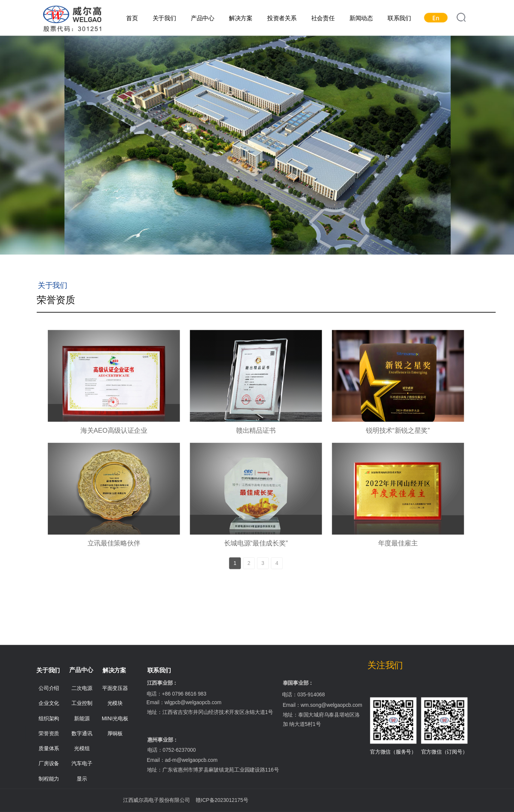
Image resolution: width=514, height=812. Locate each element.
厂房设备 (49, 764)
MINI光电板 (115, 718)
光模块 (115, 703)
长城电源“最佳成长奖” (256, 544)
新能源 (82, 718)
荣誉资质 (49, 733)
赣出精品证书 (256, 431)
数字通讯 (82, 733)
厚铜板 (115, 733)
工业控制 (82, 703)
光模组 (82, 748)
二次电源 (82, 688)
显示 (82, 779)
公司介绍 (49, 688)
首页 (132, 18)
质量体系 (49, 748)
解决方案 (241, 18)
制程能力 (49, 779)
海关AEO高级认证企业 (114, 431)
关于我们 (164, 18)
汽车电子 (82, 764)
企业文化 (49, 703)
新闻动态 (361, 18)
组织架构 (49, 718)
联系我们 (399, 18)
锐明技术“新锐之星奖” (398, 431)
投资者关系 (282, 18)
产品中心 (203, 18)
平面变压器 (115, 688)
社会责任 (323, 18)
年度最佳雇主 (398, 544)
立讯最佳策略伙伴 (114, 544)
